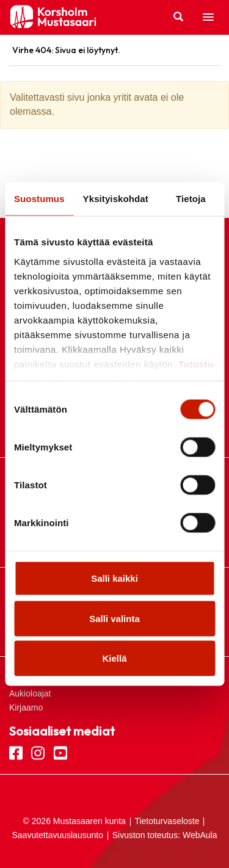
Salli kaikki (114, 578)
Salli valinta (114, 618)
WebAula (200, 835)
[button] (208, 18)
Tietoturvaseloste (167, 821)
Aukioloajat (30, 693)
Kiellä (114, 658)
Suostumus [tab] (39, 199)
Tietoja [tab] (191, 199)
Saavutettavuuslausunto (58, 835)
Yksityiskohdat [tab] (116, 199)
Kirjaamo (26, 707)
